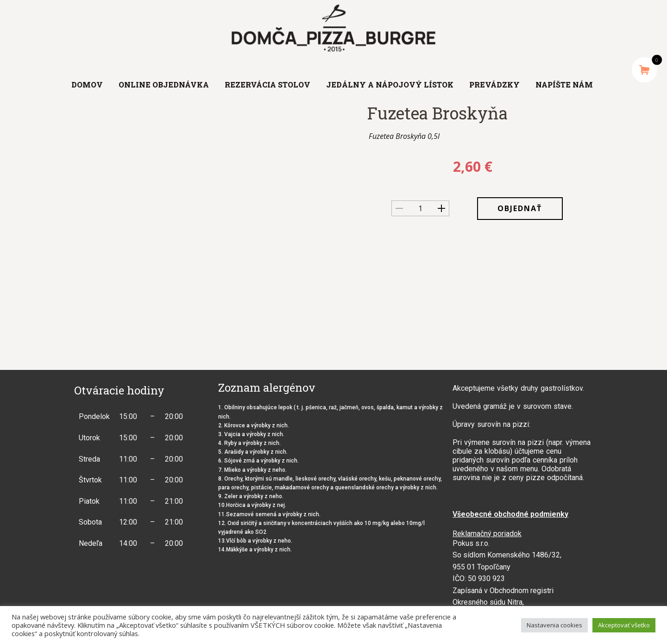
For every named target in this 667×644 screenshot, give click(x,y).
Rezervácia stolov (267, 84)
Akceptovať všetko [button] (624, 625)
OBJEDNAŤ (520, 208)
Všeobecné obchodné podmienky (510, 514)
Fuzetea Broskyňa (437, 113)
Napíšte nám (564, 84)
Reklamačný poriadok (487, 534)
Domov (87, 84)
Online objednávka (164, 84)
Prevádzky (494, 84)
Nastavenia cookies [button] (554, 625)
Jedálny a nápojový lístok (390, 84)
